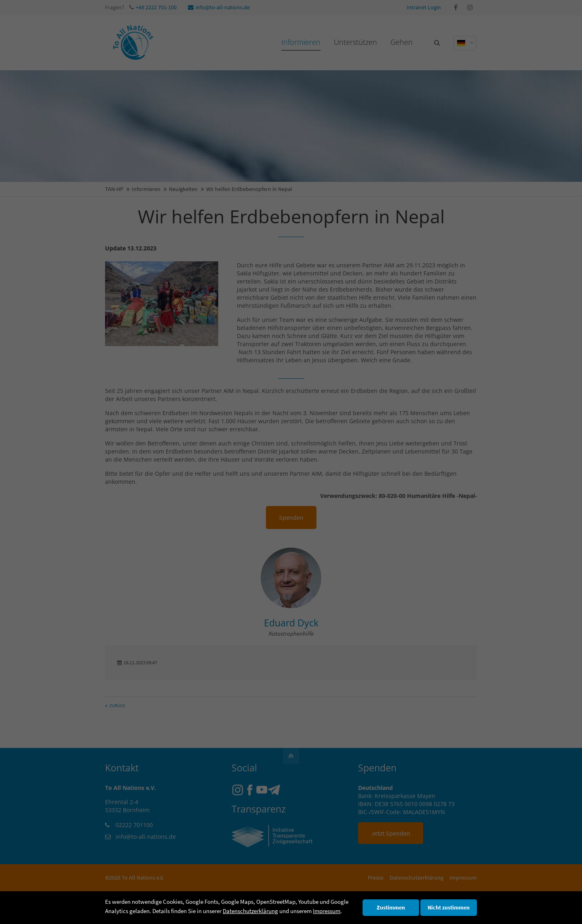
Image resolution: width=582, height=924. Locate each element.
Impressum (327, 911)
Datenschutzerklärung (250, 911)
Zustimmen (391, 908)
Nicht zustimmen (449, 908)
